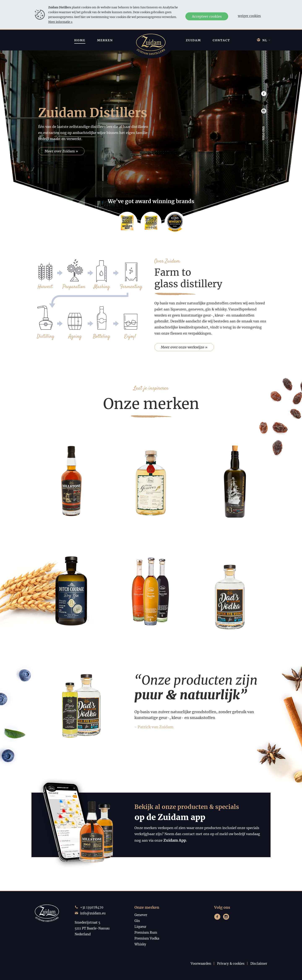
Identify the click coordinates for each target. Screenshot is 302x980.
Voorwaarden (201, 964)
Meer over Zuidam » (61, 151)
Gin (137, 921)
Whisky (140, 944)
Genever (141, 915)
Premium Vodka (147, 938)
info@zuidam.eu (93, 913)
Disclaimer (259, 964)
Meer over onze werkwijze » (184, 347)
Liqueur (140, 927)
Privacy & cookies (231, 964)
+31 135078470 (92, 907)
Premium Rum (146, 933)
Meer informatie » (60, 22)
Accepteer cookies (207, 16)
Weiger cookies (249, 16)
